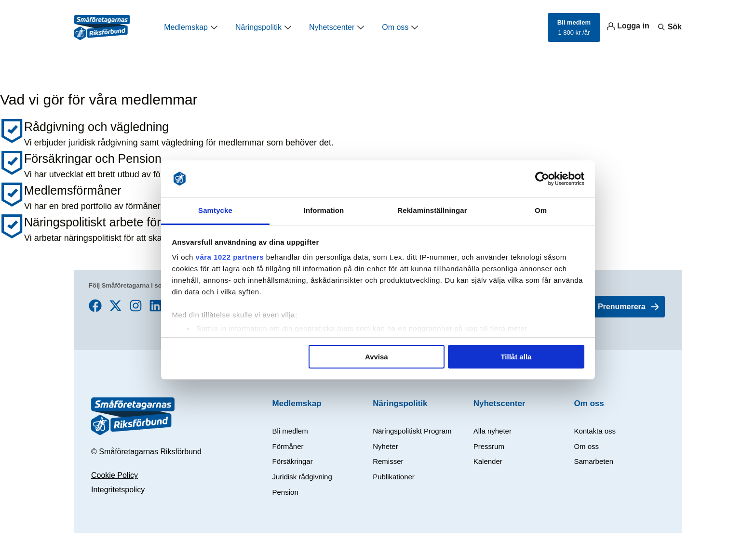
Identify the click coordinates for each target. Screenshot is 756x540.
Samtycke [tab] (215, 210)
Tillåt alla (516, 357)
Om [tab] (541, 210)
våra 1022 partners (230, 257)
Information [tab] (324, 210)
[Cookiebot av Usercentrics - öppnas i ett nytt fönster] (542, 179)
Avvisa (377, 357)
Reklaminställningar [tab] (432, 210)
